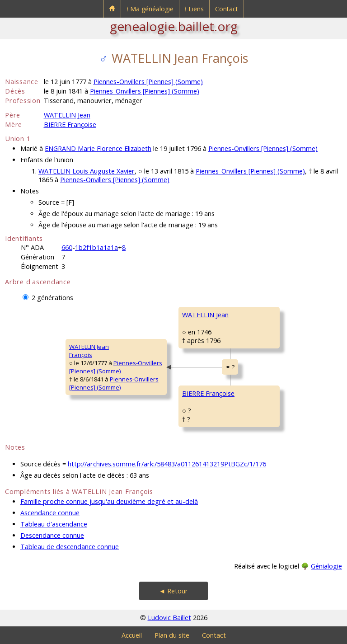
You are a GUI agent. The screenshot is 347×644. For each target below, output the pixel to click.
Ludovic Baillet (169, 618)
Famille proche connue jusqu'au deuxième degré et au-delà (109, 501)
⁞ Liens (194, 9)
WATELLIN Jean (67, 115)
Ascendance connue (50, 513)
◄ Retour (173, 591)
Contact (227, 9)
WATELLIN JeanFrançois (89, 351)
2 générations (52, 298)
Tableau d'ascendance (54, 524)
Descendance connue (52, 535)
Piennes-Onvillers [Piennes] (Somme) (148, 82)
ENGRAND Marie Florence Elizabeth (98, 148)
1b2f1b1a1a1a (96, 247)
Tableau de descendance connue (70, 547)
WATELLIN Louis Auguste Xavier (87, 171)
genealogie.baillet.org (174, 26)
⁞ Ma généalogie (150, 9)
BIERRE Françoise (70, 125)
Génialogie (326, 566)
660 (67, 247)
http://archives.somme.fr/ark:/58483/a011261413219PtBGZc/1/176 (167, 464)
